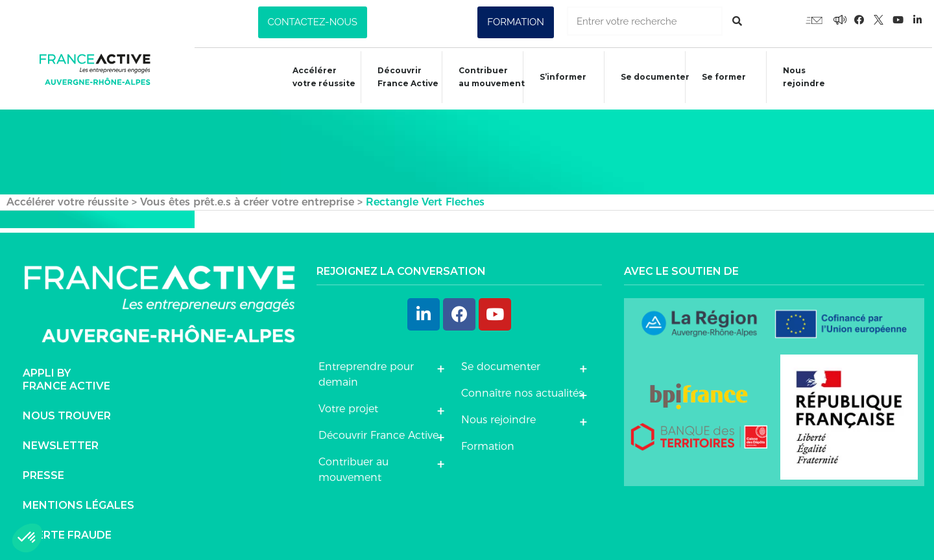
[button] (313, 22)
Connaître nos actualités (522, 390)
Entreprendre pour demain (366, 371)
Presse (43, 472)
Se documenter (649, 79)
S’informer (557, 79)
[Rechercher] (737, 21)
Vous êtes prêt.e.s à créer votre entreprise (247, 199)
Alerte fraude (67, 532)
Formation (488, 443)
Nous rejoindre (799, 77)
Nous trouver (67, 413)
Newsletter (61, 442)
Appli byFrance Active (66, 376)
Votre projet (348, 405)
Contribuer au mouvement (485, 77)
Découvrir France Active (401, 77)
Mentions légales (78, 502)
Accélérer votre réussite (316, 77)
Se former (718, 79)
